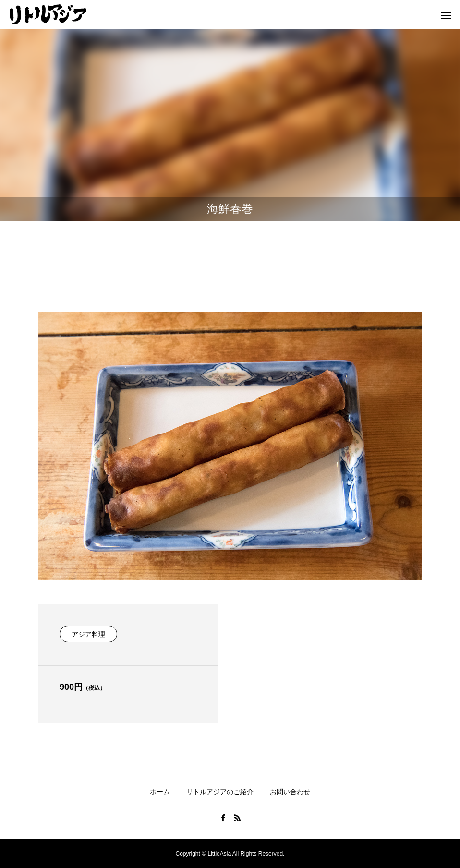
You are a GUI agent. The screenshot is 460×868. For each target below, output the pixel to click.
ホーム (160, 792)
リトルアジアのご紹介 (220, 792)
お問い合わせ (290, 792)
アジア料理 (88, 634)
